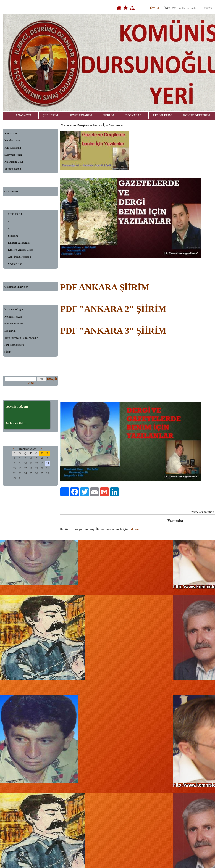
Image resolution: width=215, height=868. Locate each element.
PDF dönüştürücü (14, 345)
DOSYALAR (134, 115)
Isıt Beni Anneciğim (19, 243)
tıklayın (134, 529)
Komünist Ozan (13, 317)
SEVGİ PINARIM (81, 115)
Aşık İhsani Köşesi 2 (19, 257)
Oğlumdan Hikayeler (16, 287)
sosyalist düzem (17, 407)
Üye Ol (154, 8)
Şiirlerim (13, 236)
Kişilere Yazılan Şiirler (21, 250)
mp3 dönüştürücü (14, 324)
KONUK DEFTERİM (196, 115)
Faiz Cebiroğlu (13, 148)
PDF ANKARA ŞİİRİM (105, 287)
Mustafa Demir (13, 169)
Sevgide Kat (15, 264)
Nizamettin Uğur (14, 162)
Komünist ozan (13, 140)
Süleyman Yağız (13, 155)
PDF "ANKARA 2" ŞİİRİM (113, 309)
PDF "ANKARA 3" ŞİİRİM (113, 331)
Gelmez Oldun (16, 423)
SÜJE (8, 352)
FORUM (109, 115)
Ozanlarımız (11, 192)
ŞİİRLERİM (50, 115)
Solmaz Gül (11, 134)
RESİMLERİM (162, 115)
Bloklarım (10, 331)
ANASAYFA (23, 115)
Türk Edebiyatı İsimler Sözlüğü (22, 338)
